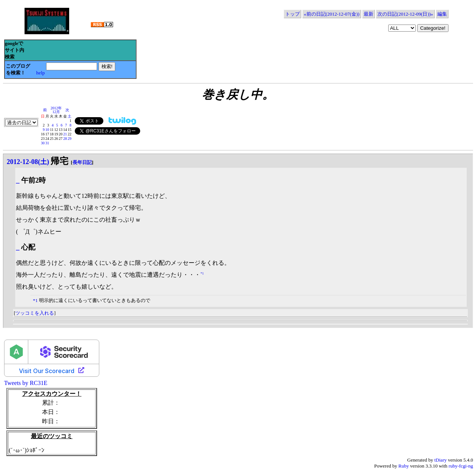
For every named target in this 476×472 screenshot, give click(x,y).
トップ (292, 14)
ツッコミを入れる (35, 313)
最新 (369, 14)
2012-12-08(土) (28, 162)
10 (47, 130)
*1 (202, 273)
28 (65, 139)
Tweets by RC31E (26, 383)
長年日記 (82, 162)
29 (70, 139)
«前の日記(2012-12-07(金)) (332, 14)
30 (43, 143)
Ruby (403, 466)
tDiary (440, 460)
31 (47, 143)
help (40, 73)
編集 (442, 14)
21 (65, 134)
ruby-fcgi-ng (461, 466)
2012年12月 (56, 110)
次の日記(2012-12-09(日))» (405, 14)
